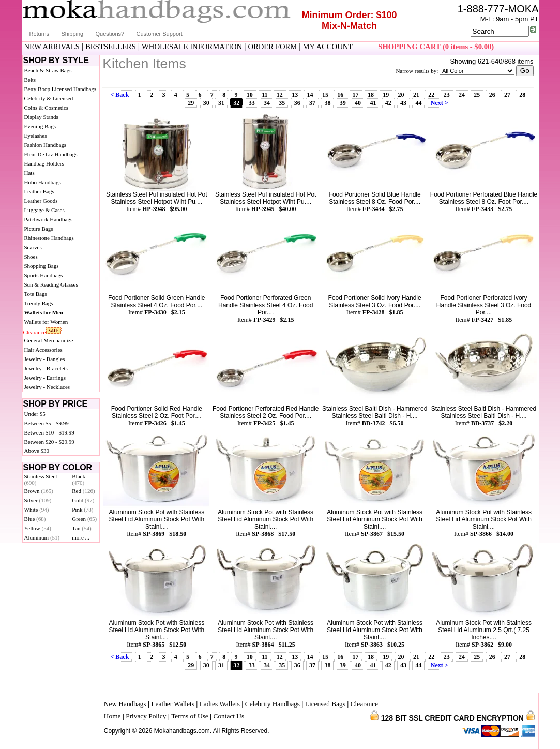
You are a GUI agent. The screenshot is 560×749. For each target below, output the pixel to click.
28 (522, 95)
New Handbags (125, 704)
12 (280, 95)
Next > (440, 103)
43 (403, 103)
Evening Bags (40, 126)
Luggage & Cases (44, 210)
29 (191, 103)
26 (492, 95)
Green (84, 519)
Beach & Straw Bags (48, 70)
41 (373, 103)
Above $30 (37, 451)
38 (327, 103)
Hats (29, 173)
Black (79, 480)
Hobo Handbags (43, 182)
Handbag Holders (44, 163)
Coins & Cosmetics (47, 108)
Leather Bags (39, 191)
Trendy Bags (39, 303)
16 (340, 95)
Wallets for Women (46, 322)
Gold (83, 500)
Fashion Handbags (46, 145)
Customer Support (160, 34)
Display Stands (41, 117)
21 (416, 95)
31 (221, 103)
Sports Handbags (44, 275)
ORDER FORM (272, 47)
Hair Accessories (43, 350)
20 (401, 95)
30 (206, 103)
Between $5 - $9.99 (47, 423)
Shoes (31, 257)
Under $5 (35, 414)
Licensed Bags (325, 704)
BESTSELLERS (111, 47)
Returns (40, 34)
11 (264, 95)
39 (343, 103)
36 (297, 103)
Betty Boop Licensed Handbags (60, 89)
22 (431, 95)
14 (310, 95)
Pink (82, 510)
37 (312, 103)
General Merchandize (49, 340)
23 (447, 95)
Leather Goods (41, 201)
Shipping (72, 34)
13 (295, 95)
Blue (35, 519)
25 (477, 95)
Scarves (33, 247)
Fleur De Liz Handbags (51, 154)
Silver (38, 500)
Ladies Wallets (220, 704)
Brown (39, 491)
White (37, 510)
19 (386, 95)
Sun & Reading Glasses (51, 284)
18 (371, 95)
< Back (120, 95)
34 (267, 103)
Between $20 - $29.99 (49, 442)
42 (388, 103)
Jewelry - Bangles (45, 359)
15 (325, 95)
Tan (81, 528)
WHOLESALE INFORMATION (192, 47)
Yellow (38, 528)
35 (282, 103)
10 (250, 95)
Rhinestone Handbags (49, 238)
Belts (30, 80)
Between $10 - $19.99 (49, 432)
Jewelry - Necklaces (47, 387)
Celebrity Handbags (273, 704)
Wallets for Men (44, 312)
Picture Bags (39, 229)
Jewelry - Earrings (45, 378)
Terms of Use (190, 716)
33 (252, 103)
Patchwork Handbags (49, 219)
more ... (81, 537)
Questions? (110, 34)
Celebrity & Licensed (49, 98)
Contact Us (229, 716)
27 (507, 95)
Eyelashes (36, 136)
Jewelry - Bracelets (46, 368)
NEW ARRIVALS (52, 47)
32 (236, 103)
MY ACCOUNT (328, 47)
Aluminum (42, 537)
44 (418, 103)
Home (112, 716)
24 (462, 95)
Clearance (35, 332)
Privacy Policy (146, 716)
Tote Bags (36, 294)
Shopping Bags (42, 266)
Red (83, 491)
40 (358, 103)
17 (356, 95)
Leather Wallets (172, 704)
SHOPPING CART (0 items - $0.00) (436, 47)
